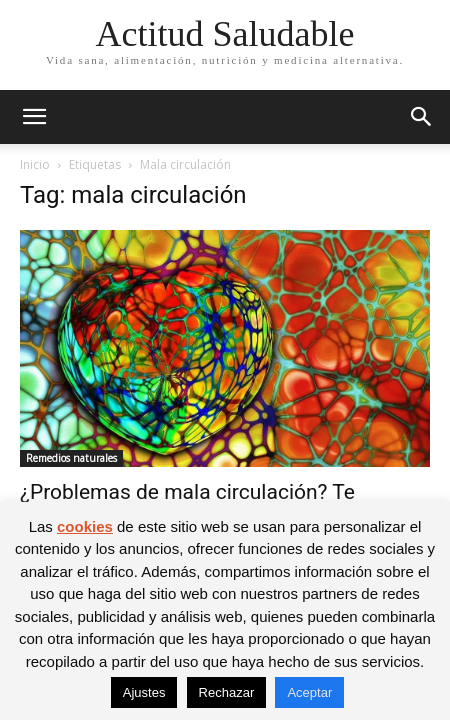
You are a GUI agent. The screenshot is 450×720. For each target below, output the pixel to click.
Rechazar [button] (227, 692)
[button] (34, 117)
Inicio (35, 164)
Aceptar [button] (309, 692)
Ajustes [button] (144, 692)
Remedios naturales (71, 458)
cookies (85, 526)
